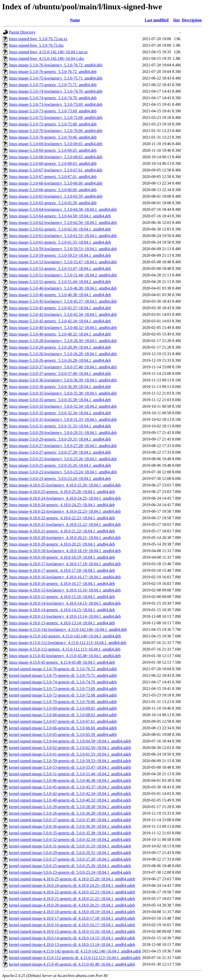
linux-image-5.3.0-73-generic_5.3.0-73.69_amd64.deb (53, 111)
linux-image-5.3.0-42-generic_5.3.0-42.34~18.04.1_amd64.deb (60, 321)
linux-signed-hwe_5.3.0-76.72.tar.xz (38, 39)
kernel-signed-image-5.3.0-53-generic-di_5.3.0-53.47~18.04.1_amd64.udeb (70, 767)
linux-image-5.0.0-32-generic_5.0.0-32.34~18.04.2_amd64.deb (60, 413)
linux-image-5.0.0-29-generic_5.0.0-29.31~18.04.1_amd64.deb (60, 439)
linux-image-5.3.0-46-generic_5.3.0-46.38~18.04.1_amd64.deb (60, 295)
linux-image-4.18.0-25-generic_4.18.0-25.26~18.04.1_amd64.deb (62, 492)
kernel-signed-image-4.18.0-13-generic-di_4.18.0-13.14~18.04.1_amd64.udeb (72, 945)
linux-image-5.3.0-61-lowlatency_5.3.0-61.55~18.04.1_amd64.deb (63, 236)
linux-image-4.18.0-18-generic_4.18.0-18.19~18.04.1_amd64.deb (62, 557)
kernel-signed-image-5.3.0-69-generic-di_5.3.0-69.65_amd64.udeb (63, 708)
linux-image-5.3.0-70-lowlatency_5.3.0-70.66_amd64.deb (56, 131)
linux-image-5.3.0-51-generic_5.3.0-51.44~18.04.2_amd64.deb (60, 282)
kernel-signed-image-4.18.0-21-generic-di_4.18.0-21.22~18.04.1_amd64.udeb (72, 899)
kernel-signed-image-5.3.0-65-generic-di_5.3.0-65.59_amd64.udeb (63, 734)
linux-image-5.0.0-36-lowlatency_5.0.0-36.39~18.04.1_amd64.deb (63, 380)
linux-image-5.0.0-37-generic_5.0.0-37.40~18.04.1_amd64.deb (60, 373)
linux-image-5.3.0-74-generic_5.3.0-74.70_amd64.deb (53, 98)
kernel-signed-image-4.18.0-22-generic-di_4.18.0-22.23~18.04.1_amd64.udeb (72, 892)
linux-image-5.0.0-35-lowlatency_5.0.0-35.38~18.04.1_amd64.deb (63, 393)
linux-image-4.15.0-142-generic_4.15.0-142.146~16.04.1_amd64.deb (65, 636)
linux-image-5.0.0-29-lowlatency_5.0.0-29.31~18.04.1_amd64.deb (63, 433)
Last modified (157, 20)
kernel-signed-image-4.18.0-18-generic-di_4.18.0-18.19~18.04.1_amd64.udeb (72, 912)
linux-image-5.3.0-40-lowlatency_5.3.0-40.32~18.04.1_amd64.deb (63, 328)
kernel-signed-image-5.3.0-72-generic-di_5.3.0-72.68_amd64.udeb (63, 695)
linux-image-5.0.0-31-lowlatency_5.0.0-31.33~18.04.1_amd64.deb (63, 419)
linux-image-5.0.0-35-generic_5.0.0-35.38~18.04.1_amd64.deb (60, 400)
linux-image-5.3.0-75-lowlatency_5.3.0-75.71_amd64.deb (56, 78)
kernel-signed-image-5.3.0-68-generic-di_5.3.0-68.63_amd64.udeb (63, 715)
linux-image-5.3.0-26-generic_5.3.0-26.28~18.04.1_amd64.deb (60, 360)
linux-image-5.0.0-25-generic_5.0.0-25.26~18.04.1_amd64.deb (60, 465)
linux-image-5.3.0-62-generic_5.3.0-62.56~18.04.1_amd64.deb (60, 229)
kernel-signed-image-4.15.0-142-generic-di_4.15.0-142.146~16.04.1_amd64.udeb (75, 951)
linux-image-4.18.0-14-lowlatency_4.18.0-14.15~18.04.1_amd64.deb (65, 603)
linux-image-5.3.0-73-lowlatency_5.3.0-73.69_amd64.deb (56, 104)
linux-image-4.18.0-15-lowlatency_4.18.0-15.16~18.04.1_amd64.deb (65, 590)
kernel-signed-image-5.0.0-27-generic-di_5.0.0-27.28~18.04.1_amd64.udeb (70, 859)
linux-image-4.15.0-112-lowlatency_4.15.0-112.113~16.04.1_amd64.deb (68, 643)
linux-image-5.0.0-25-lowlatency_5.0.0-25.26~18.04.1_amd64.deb (63, 459)
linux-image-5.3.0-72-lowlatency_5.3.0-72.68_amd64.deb (56, 118)
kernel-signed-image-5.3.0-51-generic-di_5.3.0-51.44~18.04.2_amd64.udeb (70, 774)
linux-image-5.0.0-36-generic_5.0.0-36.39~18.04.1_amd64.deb (60, 387)
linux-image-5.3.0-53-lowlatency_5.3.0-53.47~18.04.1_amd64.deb (63, 262)
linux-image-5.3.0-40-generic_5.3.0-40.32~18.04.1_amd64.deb (60, 334)
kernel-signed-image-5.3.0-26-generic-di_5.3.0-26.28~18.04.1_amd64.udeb (70, 813)
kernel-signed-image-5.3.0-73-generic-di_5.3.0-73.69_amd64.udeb (63, 689)
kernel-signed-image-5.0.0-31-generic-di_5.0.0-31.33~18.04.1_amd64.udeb (70, 846)
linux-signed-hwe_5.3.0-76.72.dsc (36, 45)
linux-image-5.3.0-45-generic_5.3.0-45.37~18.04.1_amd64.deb (60, 308)
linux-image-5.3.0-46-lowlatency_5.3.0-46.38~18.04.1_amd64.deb (63, 288)
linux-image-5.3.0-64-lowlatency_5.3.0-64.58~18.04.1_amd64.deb (63, 209)
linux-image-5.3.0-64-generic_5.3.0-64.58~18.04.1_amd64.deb (60, 216)
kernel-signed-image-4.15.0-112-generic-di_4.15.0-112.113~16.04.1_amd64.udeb (75, 958)
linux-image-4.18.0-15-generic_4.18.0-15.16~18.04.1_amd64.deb (62, 597)
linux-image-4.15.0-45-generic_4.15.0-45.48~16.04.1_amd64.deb (62, 662)
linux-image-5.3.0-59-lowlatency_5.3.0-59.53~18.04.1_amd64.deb (63, 249)
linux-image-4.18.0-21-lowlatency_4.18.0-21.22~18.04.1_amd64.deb (65, 524)
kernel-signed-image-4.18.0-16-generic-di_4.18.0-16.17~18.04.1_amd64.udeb (72, 925)
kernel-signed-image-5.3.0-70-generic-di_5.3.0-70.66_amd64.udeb (63, 702)
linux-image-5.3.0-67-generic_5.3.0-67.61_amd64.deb (53, 177)
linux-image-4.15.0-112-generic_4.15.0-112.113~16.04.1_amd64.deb (65, 649)
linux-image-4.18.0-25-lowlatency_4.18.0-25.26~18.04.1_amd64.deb (65, 485)
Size (176, 20)
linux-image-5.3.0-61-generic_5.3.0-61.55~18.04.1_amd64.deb (60, 242)
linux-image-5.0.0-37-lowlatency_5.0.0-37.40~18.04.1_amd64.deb (63, 367)
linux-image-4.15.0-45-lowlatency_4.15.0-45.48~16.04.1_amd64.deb (65, 656)
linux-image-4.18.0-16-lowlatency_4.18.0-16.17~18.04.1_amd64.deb (65, 577)
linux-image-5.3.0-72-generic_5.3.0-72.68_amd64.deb (53, 124)
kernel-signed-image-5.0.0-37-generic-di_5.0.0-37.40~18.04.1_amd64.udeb (70, 820)
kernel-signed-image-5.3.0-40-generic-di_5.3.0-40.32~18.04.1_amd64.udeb (70, 800)
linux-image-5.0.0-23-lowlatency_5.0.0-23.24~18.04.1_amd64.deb (63, 472)
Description (192, 20)
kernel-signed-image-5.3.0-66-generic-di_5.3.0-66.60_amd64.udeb (63, 728)
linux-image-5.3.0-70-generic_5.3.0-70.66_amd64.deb (53, 137)
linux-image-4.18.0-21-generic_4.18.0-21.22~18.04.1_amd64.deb (62, 531)
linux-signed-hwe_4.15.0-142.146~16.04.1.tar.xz (48, 52)
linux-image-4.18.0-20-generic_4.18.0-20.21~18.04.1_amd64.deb (62, 544)
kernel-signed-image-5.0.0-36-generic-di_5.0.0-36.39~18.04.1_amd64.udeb (70, 826)
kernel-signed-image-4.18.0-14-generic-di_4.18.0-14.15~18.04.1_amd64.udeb (72, 938)
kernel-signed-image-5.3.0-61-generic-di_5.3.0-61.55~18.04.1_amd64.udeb (70, 754)
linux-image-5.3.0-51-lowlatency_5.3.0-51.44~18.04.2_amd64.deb (63, 275)
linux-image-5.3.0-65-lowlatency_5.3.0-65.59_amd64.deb (56, 196)
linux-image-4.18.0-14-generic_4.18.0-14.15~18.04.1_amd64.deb (62, 610)
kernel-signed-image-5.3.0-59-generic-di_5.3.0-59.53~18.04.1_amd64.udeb (70, 761)
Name (75, 20)
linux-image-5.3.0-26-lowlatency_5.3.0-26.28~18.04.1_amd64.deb (63, 354)
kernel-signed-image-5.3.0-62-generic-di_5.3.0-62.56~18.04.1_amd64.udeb (70, 748)
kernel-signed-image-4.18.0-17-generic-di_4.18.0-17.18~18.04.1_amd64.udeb (72, 918)
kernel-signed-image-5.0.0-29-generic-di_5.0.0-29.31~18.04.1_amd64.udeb (70, 853)
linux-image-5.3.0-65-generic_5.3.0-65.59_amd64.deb (53, 203)
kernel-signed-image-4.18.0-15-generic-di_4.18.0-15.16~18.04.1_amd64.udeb (72, 931)
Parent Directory (22, 32)
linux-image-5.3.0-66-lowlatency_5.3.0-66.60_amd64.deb (56, 183)
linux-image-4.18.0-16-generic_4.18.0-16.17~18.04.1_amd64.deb (62, 584)
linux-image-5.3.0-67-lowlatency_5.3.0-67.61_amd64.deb (56, 170)
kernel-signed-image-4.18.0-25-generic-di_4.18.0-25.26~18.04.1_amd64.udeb (72, 879)
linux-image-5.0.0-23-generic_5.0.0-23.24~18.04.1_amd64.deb (60, 479)
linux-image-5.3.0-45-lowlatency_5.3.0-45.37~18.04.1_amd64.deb (63, 301)
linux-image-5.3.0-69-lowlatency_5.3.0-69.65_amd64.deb (56, 144)
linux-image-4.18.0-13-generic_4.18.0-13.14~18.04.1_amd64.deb (62, 623)
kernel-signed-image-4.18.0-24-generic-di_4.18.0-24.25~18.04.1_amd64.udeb (72, 885)
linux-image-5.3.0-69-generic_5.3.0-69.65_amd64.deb (53, 150)
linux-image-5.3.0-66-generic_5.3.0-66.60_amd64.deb (53, 190)
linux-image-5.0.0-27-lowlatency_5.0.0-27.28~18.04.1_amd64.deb (63, 446)
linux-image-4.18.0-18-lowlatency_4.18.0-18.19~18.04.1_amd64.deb (65, 551)
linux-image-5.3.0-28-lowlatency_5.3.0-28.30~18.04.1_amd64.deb (63, 341)
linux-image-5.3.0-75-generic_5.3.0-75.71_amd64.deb (53, 85)
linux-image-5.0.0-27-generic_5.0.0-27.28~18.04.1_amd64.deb (60, 452)
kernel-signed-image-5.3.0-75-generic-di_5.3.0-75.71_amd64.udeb (63, 675)
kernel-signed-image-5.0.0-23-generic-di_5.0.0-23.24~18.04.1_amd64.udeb (70, 872)
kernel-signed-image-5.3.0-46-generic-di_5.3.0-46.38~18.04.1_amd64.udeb (70, 780)
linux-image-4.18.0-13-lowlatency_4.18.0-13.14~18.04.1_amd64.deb (65, 616)
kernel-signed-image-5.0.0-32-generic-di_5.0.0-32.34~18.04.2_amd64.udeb (70, 840)
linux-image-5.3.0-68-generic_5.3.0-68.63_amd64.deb (53, 163)
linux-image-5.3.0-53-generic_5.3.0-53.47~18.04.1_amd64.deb (60, 268)
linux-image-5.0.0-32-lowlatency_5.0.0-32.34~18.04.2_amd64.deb (63, 406)
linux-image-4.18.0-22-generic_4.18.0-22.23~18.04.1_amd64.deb (62, 518)
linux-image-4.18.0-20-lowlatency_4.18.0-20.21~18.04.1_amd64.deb (65, 538)
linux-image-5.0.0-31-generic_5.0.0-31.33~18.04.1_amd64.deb (60, 426)
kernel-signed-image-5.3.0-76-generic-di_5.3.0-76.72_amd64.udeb (63, 669)
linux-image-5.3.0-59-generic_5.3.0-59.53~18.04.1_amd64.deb (60, 255)
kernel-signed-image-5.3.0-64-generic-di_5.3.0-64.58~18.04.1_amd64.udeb (70, 741)
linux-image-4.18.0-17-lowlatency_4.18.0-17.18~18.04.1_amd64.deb (65, 564)
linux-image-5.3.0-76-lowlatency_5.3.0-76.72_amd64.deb (56, 65)
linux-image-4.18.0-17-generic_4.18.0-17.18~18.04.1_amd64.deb (62, 570)
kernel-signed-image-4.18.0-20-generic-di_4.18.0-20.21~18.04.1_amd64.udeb (72, 905)
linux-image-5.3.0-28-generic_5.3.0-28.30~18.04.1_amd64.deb (60, 347)
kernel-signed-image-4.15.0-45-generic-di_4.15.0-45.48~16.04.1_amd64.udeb (72, 964)
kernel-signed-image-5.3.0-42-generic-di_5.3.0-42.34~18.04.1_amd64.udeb (70, 794)
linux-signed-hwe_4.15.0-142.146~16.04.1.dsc (46, 58)
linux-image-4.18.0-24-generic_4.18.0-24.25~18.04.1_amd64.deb (62, 505)
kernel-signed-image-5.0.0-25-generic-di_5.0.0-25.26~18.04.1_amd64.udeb (70, 866)
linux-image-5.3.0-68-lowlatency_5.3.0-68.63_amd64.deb (56, 157)
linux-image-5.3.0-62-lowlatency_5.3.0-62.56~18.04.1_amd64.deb (63, 223)
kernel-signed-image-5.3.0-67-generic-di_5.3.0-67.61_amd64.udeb (63, 721)
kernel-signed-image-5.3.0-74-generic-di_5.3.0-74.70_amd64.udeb (63, 682)
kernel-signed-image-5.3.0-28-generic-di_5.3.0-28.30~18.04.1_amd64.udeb (70, 807)
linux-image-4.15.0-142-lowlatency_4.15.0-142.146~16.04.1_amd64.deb (68, 629)
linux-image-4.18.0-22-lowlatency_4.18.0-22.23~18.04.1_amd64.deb (65, 511)
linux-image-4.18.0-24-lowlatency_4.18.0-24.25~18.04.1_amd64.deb (65, 498)
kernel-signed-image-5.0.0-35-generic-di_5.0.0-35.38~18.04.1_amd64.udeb (70, 833)
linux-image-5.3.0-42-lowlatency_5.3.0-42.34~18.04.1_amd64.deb (63, 314)
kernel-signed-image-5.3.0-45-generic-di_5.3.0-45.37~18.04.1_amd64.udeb (70, 787)
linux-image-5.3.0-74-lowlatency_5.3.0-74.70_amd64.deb (56, 91)
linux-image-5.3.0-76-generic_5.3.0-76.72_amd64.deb (53, 72)
